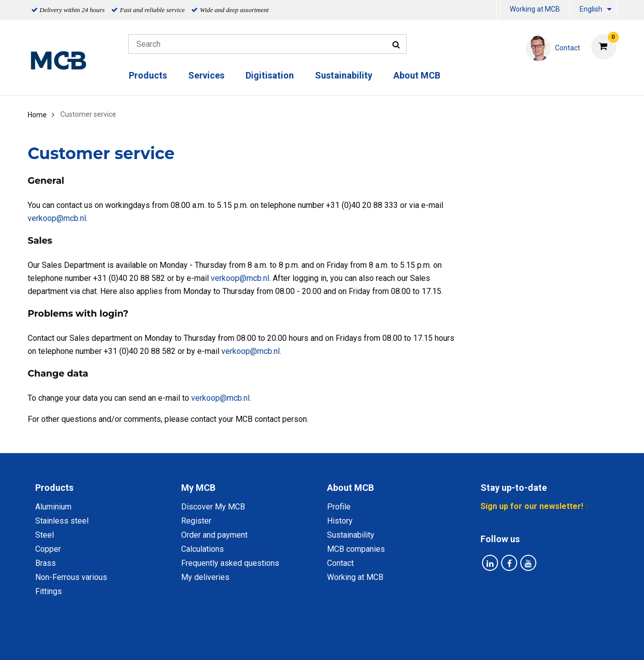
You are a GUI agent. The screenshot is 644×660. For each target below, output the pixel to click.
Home (37, 115)
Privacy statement (223, 641)
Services (206, 75)
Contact (340, 563)
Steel (45, 535)
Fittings (49, 591)
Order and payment (214, 535)
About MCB (417, 75)
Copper (48, 549)
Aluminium (53, 507)
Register (196, 521)
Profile (339, 507)
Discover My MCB (213, 507)
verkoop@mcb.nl (57, 218)
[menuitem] (498, 10)
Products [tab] (54, 488)
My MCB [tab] (198, 488)
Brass (46, 563)
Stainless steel (62, 521)
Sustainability (344, 75)
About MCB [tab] (350, 488)
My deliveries (205, 577)
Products (148, 75)
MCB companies (356, 549)
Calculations (203, 549)
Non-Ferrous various (71, 577)
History (340, 521)
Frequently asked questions (230, 563)
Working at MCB (535, 9)
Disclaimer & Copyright (456, 641)
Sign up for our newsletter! (532, 506)
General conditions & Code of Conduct (335, 641)
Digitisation (270, 75)
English (591, 9)
